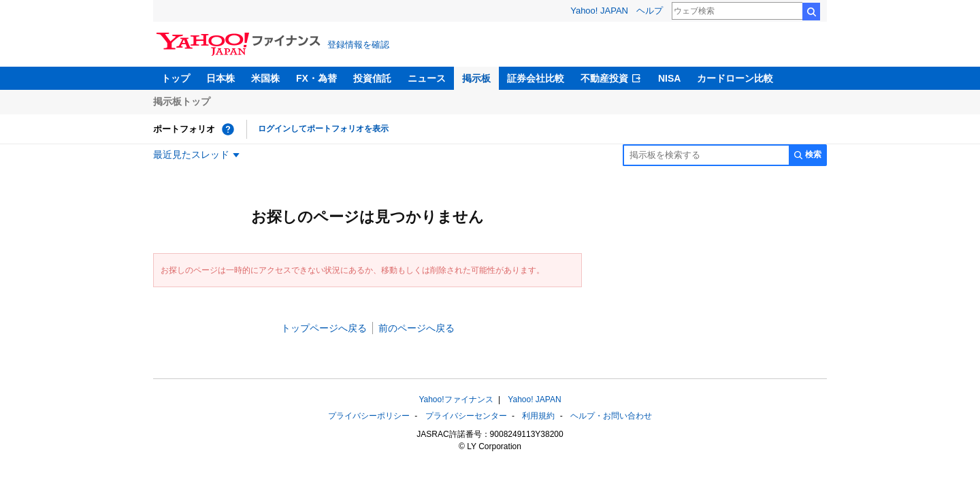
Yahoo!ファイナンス (456, 399)
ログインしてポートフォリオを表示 (323, 129)
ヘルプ (650, 11)
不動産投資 (604, 78)
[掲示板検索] (706, 155)
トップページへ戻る (324, 328)
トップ (176, 78)
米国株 (265, 78)
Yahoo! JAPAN (599, 11)
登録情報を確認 (358, 45)
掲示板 (476, 78)
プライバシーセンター (466, 416)
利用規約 (538, 416)
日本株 (220, 78)
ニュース (427, 78)
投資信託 (372, 78)
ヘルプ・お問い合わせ (611, 416)
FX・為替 (316, 78)
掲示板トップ (182, 101)
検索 (811, 12)
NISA (669, 78)
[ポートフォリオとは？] (228, 129)
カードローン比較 (735, 78)
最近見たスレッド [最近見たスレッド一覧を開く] (191, 154)
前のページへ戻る (416, 328)
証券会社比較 (536, 78)
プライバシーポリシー (369, 416)
